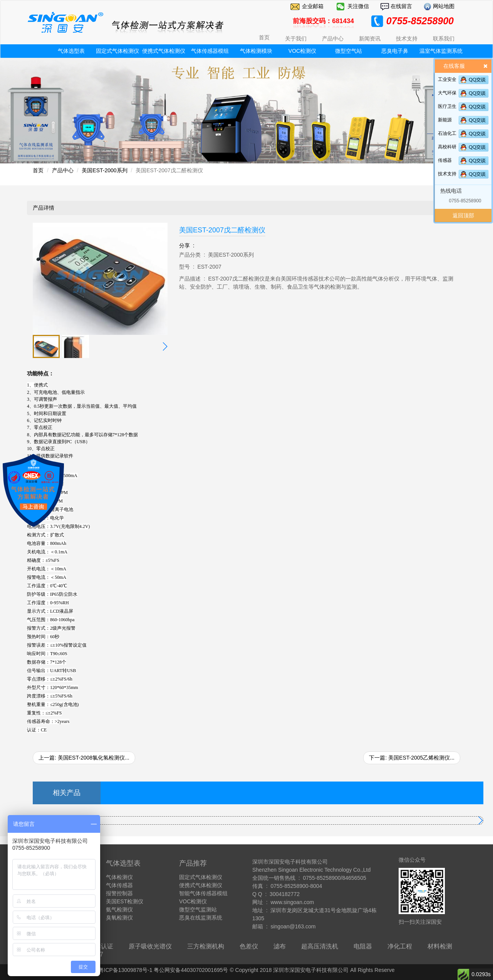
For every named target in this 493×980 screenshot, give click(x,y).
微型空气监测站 (198, 909)
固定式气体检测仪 (117, 51)
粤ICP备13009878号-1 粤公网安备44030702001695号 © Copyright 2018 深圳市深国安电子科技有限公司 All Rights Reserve (247, 970)
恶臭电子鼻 (395, 51)
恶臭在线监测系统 (201, 918)
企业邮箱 (313, 6)
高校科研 (447, 147)
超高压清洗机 (320, 946)
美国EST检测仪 (125, 901)
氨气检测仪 (119, 909)
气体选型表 (71, 51)
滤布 (280, 946)
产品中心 (63, 170)
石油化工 (447, 133)
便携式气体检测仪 (164, 51)
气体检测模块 (256, 51)
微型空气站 (349, 51)
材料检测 (440, 946)
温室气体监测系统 (441, 51)
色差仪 (249, 946)
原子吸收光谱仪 (150, 946)
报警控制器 (119, 893)
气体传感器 (119, 885)
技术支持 (447, 174)
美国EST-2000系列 (104, 170)
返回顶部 (463, 215)
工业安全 (447, 79)
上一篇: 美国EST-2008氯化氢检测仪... (84, 758)
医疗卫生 (447, 106)
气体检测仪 (119, 877)
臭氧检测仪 (119, 918)
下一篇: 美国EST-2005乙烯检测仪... (412, 758)
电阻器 (363, 946)
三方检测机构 (206, 946)
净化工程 (400, 946)
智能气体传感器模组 (203, 893)
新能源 (445, 120)
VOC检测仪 (302, 51)
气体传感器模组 (210, 51)
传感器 (445, 160)
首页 (264, 37)
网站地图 (443, 6)
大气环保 (447, 93)
